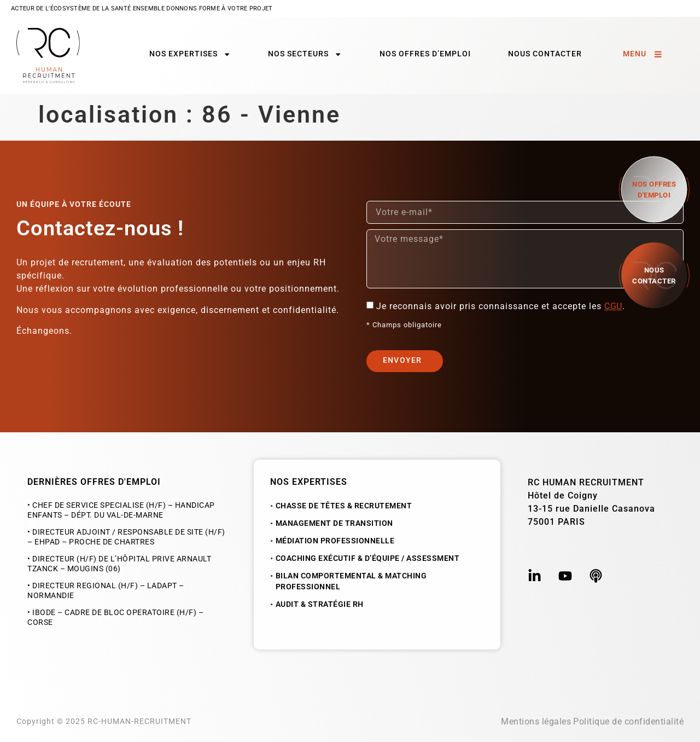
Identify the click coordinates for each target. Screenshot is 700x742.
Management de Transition (334, 523)
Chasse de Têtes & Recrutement (344, 506)
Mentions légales (536, 721)
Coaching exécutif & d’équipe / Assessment (368, 558)
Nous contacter (545, 54)
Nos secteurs (305, 54)
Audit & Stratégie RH (320, 604)
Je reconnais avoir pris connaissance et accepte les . (502, 306)
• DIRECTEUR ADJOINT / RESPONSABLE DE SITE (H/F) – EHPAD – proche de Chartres (126, 537)
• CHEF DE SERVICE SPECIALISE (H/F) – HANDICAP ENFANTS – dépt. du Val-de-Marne (121, 510)
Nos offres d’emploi (425, 54)
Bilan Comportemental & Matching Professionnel (351, 581)
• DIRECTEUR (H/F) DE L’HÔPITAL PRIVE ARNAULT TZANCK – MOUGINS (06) (119, 564)
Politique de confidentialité (628, 721)
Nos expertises (190, 54)
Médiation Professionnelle (335, 541)
